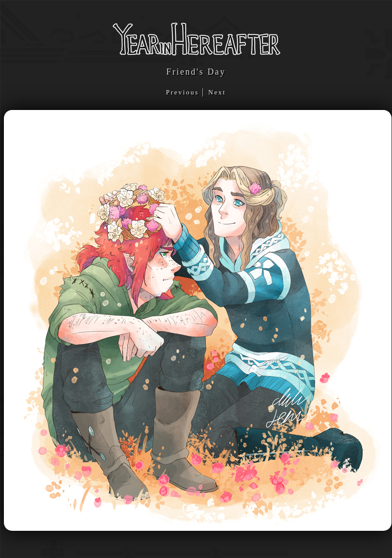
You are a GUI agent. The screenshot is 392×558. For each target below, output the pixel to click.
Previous (184, 92)
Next (217, 92)
